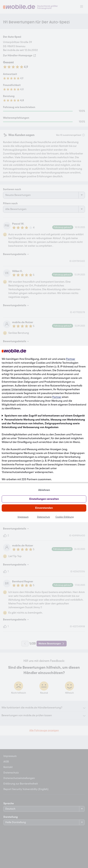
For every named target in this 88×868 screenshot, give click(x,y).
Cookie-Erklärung (65, 517)
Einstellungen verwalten (44, 499)
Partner (71, 359)
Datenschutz (44, 517)
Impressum (23, 517)
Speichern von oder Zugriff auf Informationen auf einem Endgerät (45, 416)
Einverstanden (44, 508)
